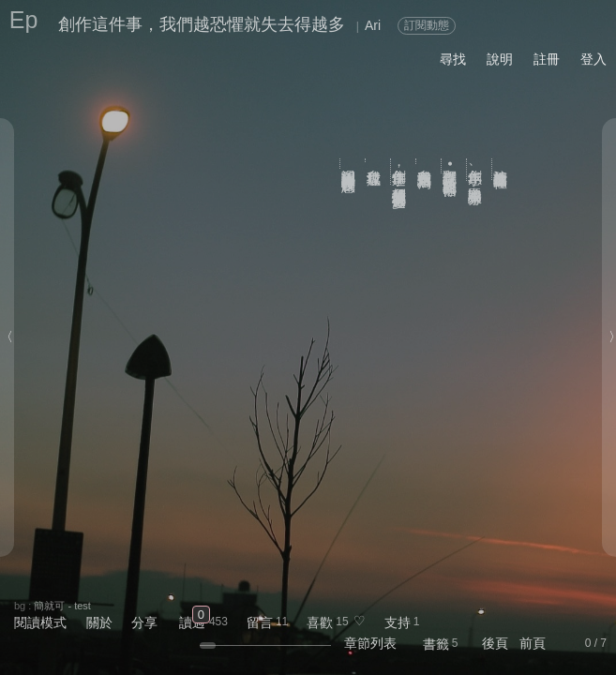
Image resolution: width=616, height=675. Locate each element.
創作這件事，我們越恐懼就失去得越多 (202, 24)
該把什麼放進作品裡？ (501, 169)
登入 (593, 59)
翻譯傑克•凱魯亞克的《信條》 (451, 166)
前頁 (533, 643)
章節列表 (370, 643)
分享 (144, 622)
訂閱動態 (427, 25)
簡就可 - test (62, 606)
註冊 (547, 59)
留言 (260, 622)
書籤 (436, 644)
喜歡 (320, 622)
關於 (99, 622)
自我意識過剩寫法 (425, 161)
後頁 (495, 643)
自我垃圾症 (375, 160)
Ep (24, 20)
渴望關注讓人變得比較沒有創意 (349, 164)
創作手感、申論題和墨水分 (476, 170)
